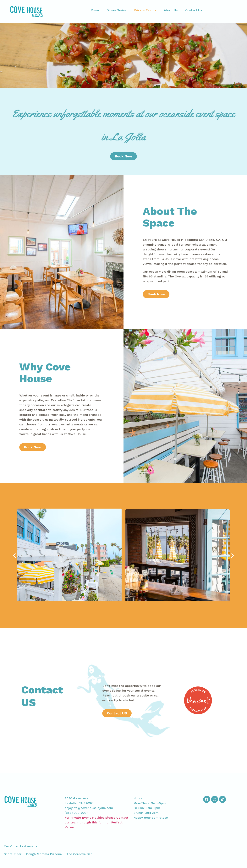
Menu (95, 10)
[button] (14, 556)
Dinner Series (116, 10)
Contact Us (194, 10)
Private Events (145, 10)
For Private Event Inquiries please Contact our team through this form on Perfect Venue (96, 822)
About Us (171, 10)
